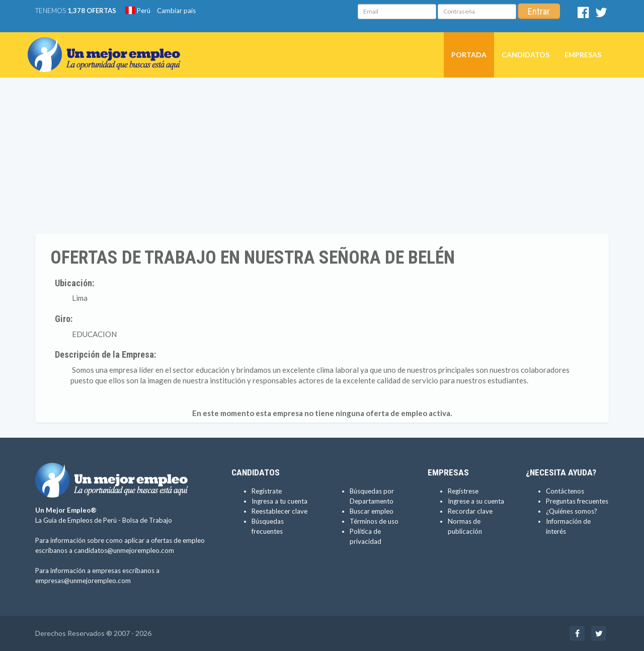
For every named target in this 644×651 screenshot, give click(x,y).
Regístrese (463, 491)
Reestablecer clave (279, 511)
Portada (469, 55)
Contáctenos (565, 491)
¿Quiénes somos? (572, 511)
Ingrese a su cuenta (476, 501)
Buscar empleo (372, 511)
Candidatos (526, 55)
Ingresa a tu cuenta (279, 501)
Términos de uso (374, 521)
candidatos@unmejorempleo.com (124, 550)
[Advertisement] (322, 158)
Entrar (539, 11)
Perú (138, 11)
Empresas (583, 55)
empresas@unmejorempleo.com (83, 581)
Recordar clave (470, 511)
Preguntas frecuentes (577, 501)
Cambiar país (176, 11)
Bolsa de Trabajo (147, 520)
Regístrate (267, 491)
